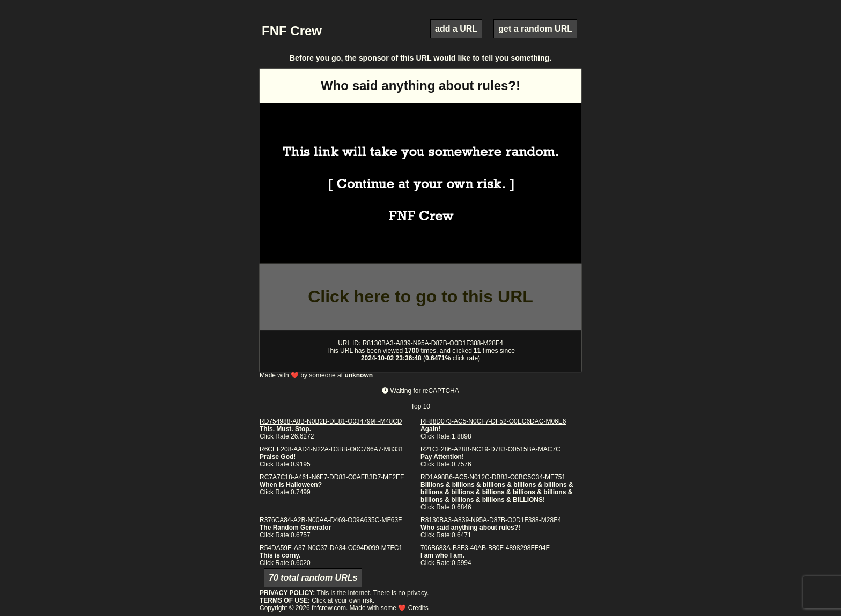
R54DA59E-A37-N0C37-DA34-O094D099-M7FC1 (331, 548)
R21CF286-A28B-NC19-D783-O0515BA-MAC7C (490, 449)
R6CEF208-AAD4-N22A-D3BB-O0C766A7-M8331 (331, 449)
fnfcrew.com (329, 608)
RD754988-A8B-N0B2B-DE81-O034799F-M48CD (331, 421)
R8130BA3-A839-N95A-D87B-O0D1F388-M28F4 (491, 520)
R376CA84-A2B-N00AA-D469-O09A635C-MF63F (331, 520)
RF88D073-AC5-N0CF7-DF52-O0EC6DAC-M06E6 (493, 421)
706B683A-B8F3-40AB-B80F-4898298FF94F (485, 548)
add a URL (456, 29)
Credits (418, 608)
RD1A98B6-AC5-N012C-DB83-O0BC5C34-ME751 (493, 477)
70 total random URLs (313, 578)
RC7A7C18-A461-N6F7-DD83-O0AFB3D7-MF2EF (332, 477)
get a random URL (535, 29)
